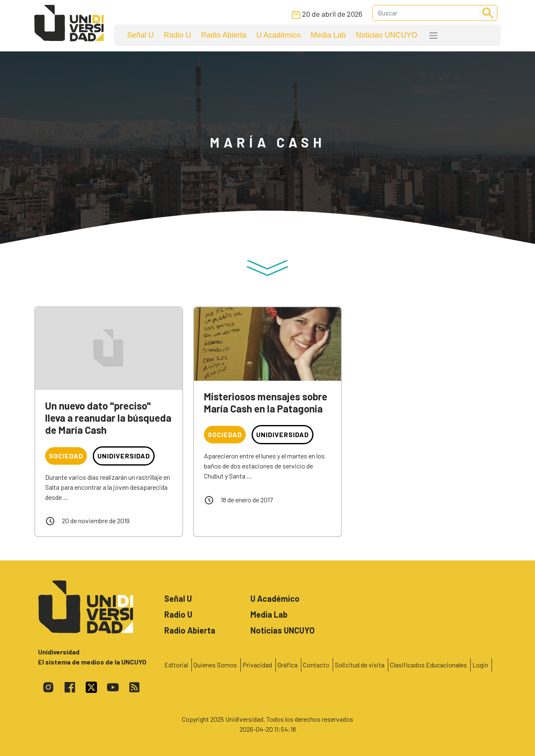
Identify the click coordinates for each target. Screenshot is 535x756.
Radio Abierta (224, 35)
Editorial (176, 665)
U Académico (278, 35)
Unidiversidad (124, 456)
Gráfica (288, 665)
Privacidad (257, 665)
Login (480, 665)
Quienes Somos (215, 665)
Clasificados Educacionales (428, 665)
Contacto (316, 665)
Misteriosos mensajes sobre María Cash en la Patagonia (266, 402)
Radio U (177, 35)
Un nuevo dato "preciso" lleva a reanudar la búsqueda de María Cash (108, 418)
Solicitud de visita (360, 665)
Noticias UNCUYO (386, 35)
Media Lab (328, 35)
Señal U (140, 35)
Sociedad (66, 456)
